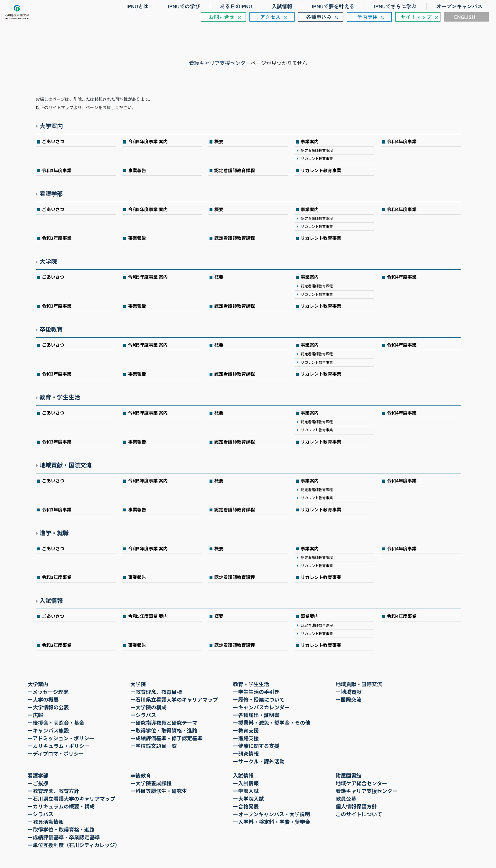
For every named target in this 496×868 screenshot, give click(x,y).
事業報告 (137, 170)
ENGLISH (465, 17)
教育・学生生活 (60, 397)
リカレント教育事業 (317, 158)
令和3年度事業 (57, 170)
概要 (219, 141)
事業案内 (310, 141)
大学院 (48, 261)
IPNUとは (137, 6)
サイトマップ (416, 17)
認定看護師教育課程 (317, 150)
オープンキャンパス (459, 6)
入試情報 (282, 6)
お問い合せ (222, 17)
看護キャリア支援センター (220, 63)
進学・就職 (54, 533)
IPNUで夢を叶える (333, 6)
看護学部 (51, 193)
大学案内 (51, 126)
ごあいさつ (53, 141)
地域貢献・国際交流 (66, 465)
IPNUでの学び (184, 6)
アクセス (270, 17)
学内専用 (368, 17)
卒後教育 (51, 329)
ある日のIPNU (236, 6)
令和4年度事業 (402, 141)
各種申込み (319, 17)
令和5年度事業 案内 (148, 141)
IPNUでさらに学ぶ (395, 6)
